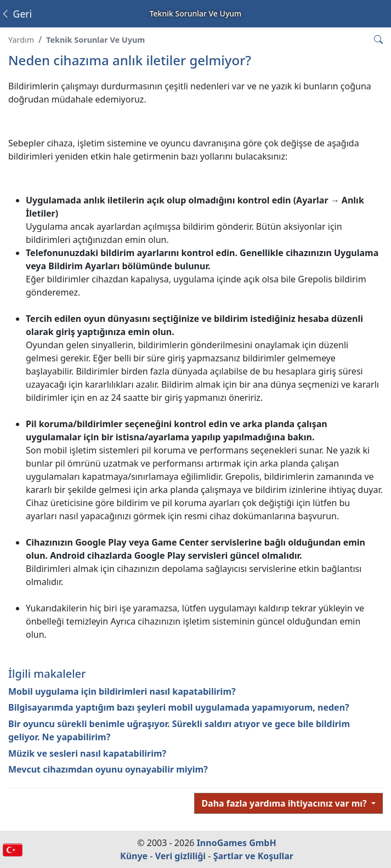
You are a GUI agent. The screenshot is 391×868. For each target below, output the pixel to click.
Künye (134, 856)
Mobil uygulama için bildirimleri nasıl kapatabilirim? (122, 691)
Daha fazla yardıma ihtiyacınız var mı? (285, 803)
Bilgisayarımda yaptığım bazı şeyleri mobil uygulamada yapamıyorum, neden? (179, 707)
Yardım (21, 40)
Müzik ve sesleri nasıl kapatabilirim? (87, 753)
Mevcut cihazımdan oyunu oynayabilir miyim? (108, 769)
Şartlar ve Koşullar (253, 856)
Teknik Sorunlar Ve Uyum (95, 40)
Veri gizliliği (181, 856)
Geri (16, 14)
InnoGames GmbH (237, 843)
